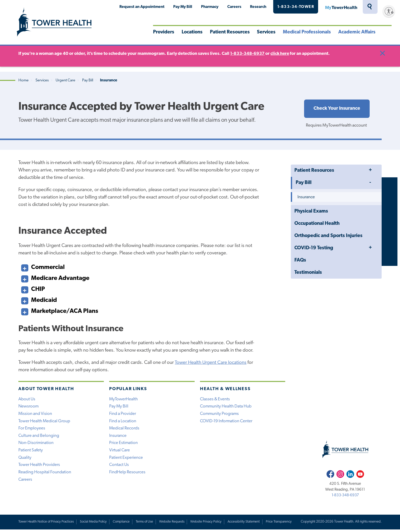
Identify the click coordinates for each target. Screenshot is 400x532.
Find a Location (123, 422)
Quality (25, 459)
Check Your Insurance (337, 109)
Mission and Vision (35, 415)
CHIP (33, 289)
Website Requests (175, 524)
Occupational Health (317, 224)
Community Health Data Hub (226, 407)
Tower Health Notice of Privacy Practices (47, 524)
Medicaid (39, 300)
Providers (164, 32)
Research (258, 7)
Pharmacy (210, 7)
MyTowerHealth (341, 7)
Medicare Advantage (55, 278)
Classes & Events (215, 400)
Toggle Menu (370, 171)
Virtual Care (120, 452)
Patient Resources (230, 32)
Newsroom (29, 407)
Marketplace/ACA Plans (60, 311)
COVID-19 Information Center (227, 422)
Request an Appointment (142, 7)
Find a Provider (123, 415)
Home (23, 81)
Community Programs (220, 415)
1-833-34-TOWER (296, 7)
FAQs (300, 261)
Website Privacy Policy (210, 524)
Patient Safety (31, 452)
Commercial (43, 267)
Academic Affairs (357, 32)
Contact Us (119, 467)
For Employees (32, 430)
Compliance (123, 524)
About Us (27, 400)
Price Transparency (283, 524)
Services (266, 32)
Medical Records (124, 430)
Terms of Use (147, 524)
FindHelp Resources (127, 474)
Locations (192, 32)
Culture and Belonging (39, 437)
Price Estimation (124, 445)
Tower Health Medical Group (45, 422)
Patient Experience (126, 459)
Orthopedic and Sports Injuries (328, 236)
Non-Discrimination (36, 445)
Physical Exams (311, 212)
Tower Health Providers (39, 467)
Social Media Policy (95, 524)
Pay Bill (88, 81)
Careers (234, 7)
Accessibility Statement (248, 524)
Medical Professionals (307, 32)
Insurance (306, 198)
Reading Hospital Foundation (45, 474)
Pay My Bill (183, 7)
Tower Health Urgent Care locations (211, 363)
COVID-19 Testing (314, 249)
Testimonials (308, 273)
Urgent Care (65, 81)
